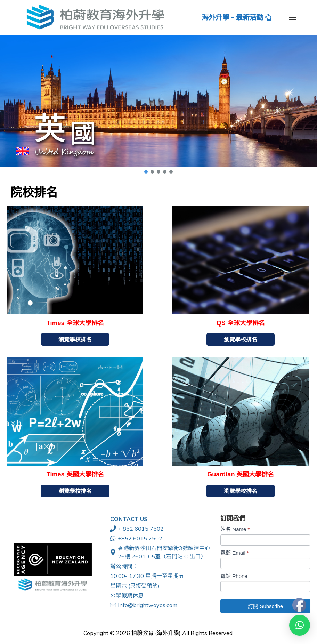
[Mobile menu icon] (293, 17)
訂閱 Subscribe (265, 606)
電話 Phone (234, 576)
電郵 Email (235, 553)
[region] (158, 105)
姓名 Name (235, 529)
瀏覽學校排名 (75, 339)
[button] (158, 101)
